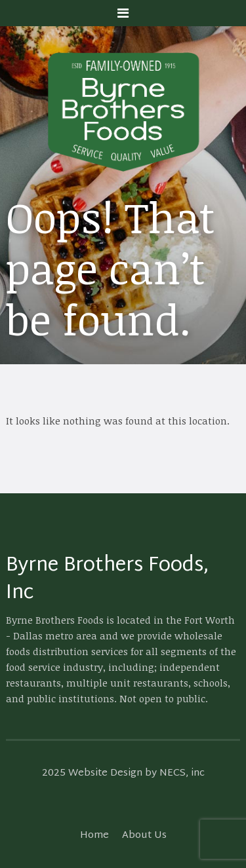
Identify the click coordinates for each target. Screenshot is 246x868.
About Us (144, 836)
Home (94, 836)
